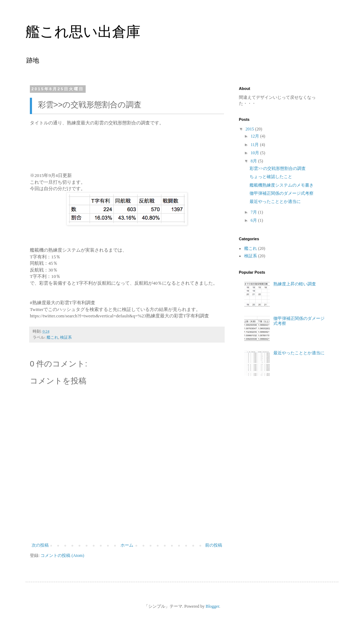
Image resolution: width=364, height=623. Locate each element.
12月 (255, 136)
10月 (255, 153)
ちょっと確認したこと (271, 177)
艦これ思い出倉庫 (83, 32)
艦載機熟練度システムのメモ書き (282, 185)
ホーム (127, 545)
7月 (254, 212)
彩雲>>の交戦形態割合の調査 (278, 168)
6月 (254, 220)
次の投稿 (40, 545)
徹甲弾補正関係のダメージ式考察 (282, 193)
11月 (255, 145)
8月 (254, 161)
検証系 (66, 337)
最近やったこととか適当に (275, 202)
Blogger (213, 606)
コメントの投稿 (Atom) (62, 555)
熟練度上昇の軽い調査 (295, 284)
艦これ (52, 337)
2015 (250, 129)
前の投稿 (214, 545)
